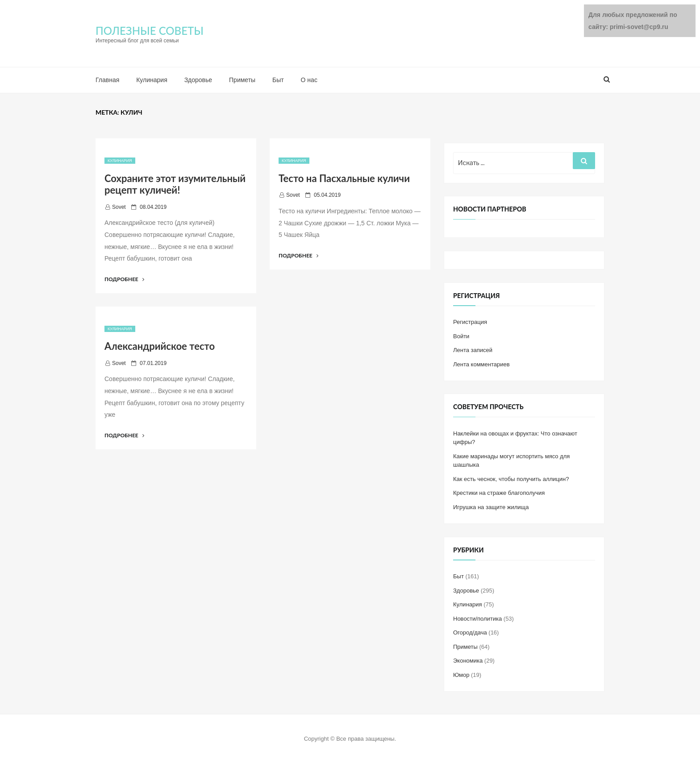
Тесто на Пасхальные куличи (344, 178)
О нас (309, 80)
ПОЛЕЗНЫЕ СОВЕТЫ (150, 31)
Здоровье (198, 80)
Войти (461, 336)
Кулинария (152, 80)
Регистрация (470, 322)
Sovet (119, 207)
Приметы (242, 80)
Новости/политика (477, 619)
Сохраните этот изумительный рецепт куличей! (175, 184)
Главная (107, 80)
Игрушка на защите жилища (491, 507)
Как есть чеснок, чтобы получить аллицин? (511, 479)
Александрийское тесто (160, 346)
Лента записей (473, 350)
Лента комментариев (481, 364)
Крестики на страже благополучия (499, 493)
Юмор (461, 675)
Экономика (468, 661)
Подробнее (124, 279)
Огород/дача (470, 632)
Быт (278, 80)
